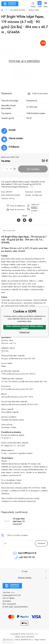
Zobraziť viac (24, 332)
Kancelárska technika (18, 10)
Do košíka (33, 169)
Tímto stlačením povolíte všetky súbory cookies (25, 327)
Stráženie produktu (34, 209)
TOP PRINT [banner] (10, 4)
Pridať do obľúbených (18, 206)
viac (32, 187)
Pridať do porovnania (40, 93)
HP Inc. (12, 198)
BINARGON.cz (27, 640)
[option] (24, 62)
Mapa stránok (40, 640)
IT (7, 10)
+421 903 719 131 (27, 557)
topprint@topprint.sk (27, 553)
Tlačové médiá (34, 10)
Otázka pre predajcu (35, 206)
